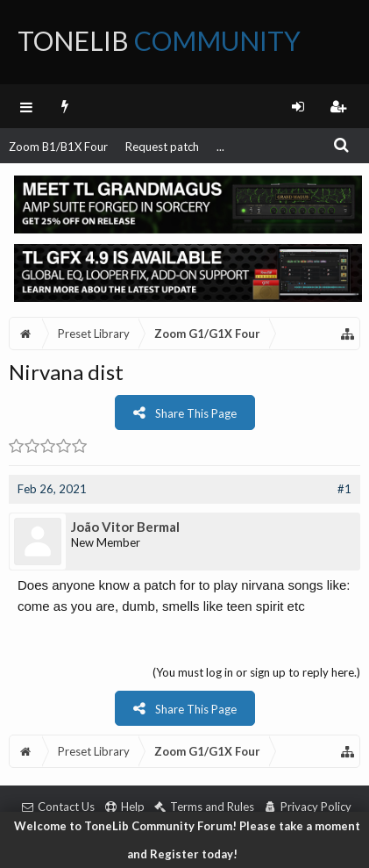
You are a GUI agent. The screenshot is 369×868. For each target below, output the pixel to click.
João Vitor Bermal (125, 527)
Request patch (162, 147)
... (220, 147)
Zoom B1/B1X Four (58, 147)
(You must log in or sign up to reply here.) (256, 672)
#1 (344, 489)
